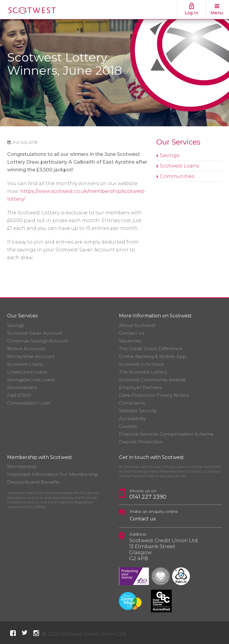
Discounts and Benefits (33, 482)
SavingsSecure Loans (31, 380)
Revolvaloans (22, 387)
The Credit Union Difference (151, 349)
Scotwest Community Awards (152, 380)
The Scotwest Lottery (143, 372)
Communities (177, 176)
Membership (22, 467)
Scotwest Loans (179, 166)
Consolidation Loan (29, 403)
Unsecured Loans (27, 372)
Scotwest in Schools (141, 364)
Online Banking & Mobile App (153, 356)
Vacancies (130, 341)
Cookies (128, 426)
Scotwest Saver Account (35, 333)
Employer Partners (140, 387)
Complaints (132, 403)
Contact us (143, 519)
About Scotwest (137, 325)
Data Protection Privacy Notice (154, 395)
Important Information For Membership (53, 474)
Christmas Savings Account (38, 341)
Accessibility (132, 418)
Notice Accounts (26, 349)
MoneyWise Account (31, 356)
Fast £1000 (19, 395)
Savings (170, 155)
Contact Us (132, 333)
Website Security (138, 411)
